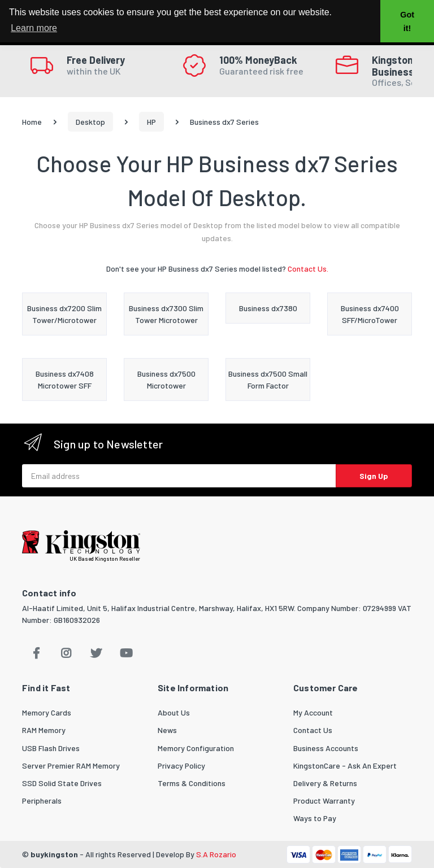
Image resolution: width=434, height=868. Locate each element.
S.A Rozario (216, 854)
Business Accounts (326, 748)
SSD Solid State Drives (62, 783)
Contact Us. (308, 269)
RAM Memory (44, 730)
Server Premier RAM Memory (71, 766)
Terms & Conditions (192, 783)
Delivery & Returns (325, 783)
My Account (313, 712)
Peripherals (42, 801)
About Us (174, 712)
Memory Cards (47, 712)
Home (32, 122)
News (167, 730)
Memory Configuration (196, 748)
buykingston (54, 854)
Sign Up (374, 476)
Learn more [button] (34, 28)
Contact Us (313, 730)
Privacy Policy (181, 766)
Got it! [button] (407, 21)
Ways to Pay (315, 818)
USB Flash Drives (51, 748)
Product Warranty (324, 801)
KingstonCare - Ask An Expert (345, 766)
